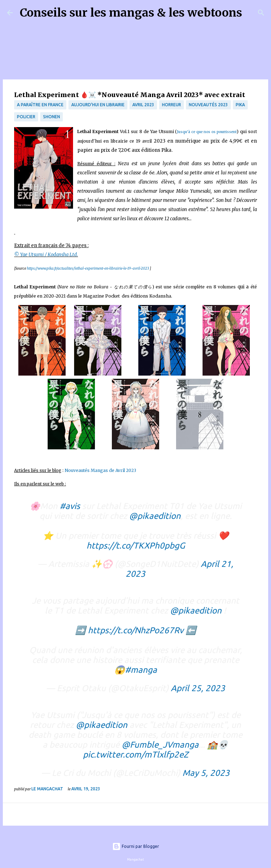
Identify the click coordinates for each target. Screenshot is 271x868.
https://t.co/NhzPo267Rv (136, 630)
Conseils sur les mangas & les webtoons (131, 13)
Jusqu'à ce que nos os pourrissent (207, 132)
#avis (70, 506)
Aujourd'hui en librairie (98, 105)
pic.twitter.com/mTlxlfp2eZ (136, 755)
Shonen (52, 117)
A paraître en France (40, 105)
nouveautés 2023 (208, 105)
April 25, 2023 (198, 688)
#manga (141, 670)
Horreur (171, 105)
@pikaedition (155, 516)
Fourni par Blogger (136, 846)
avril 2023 (143, 105)
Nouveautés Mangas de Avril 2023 (101, 470)
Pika (240, 105)
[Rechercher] (252, 13)
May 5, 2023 (206, 773)
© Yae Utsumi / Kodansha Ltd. (46, 255)
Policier (26, 117)
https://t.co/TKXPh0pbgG (136, 546)
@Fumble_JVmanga (160, 745)
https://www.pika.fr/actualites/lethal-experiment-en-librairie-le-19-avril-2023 (88, 268)
